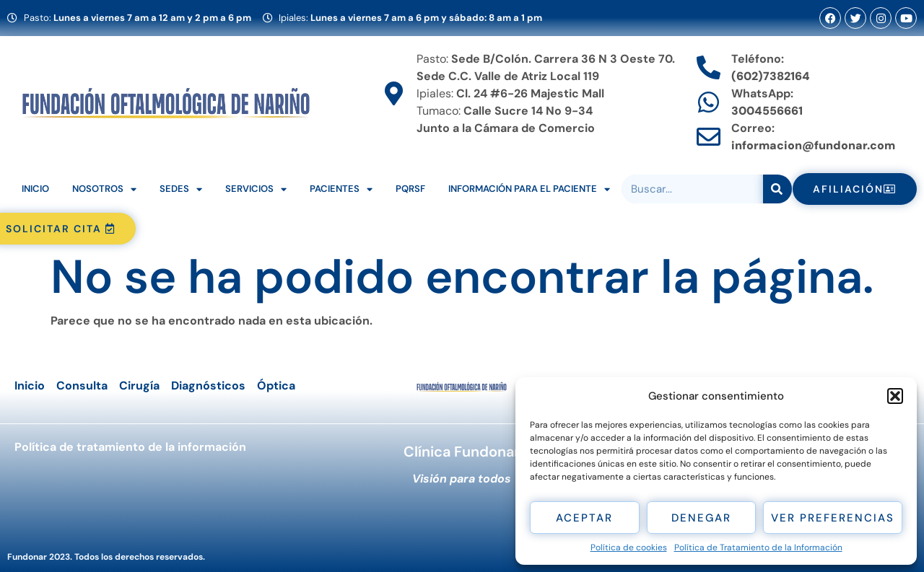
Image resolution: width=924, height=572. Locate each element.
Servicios (256, 189)
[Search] (777, 189)
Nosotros (104, 189)
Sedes (181, 189)
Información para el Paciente (529, 189)
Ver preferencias (833, 518)
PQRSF (410, 189)
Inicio (35, 189)
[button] (895, 396)
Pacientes (341, 189)
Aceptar (584, 518)
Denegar (701, 518)
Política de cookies (629, 547)
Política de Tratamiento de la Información (758, 547)
